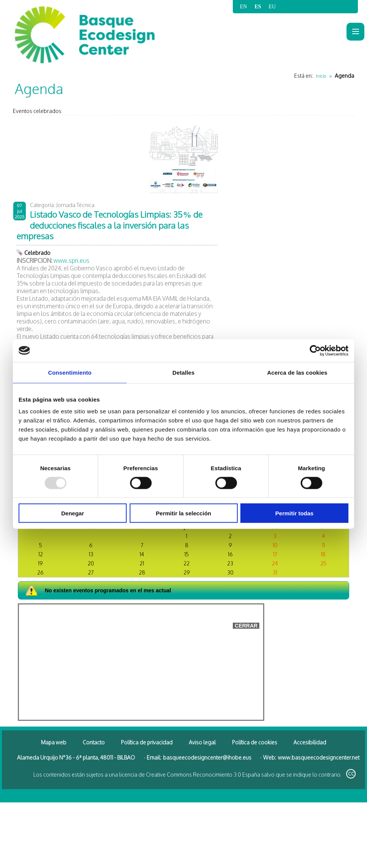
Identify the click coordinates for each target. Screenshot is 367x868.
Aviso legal (202, 742)
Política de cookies (255, 742)
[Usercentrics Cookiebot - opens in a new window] (315, 350)
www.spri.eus (71, 261)
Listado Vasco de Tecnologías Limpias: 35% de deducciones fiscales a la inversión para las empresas (109, 225)
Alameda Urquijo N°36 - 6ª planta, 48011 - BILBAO (76, 757)
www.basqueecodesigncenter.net (319, 757)
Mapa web (54, 742)
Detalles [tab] (183, 372)
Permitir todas (294, 513)
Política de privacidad (147, 742)
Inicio (321, 76)
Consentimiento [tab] (70, 372)
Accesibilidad (310, 742)
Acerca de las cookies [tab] (297, 372)
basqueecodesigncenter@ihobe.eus (207, 757)
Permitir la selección (183, 513)
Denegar (72, 513)
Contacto (94, 742)
